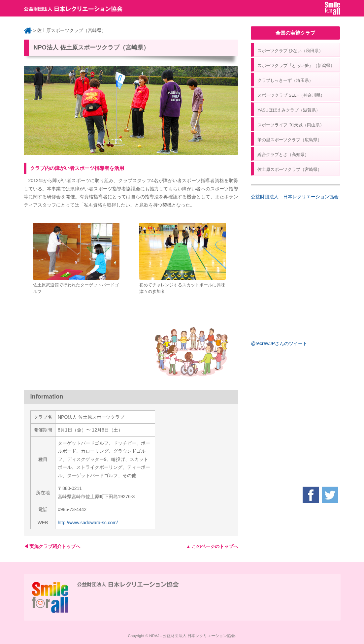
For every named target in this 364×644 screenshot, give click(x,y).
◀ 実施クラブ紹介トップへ (52, 546)
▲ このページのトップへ (212, 546)
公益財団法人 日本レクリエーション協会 (295, 197)
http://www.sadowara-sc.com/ (88, 523)
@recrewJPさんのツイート (279, 343)
